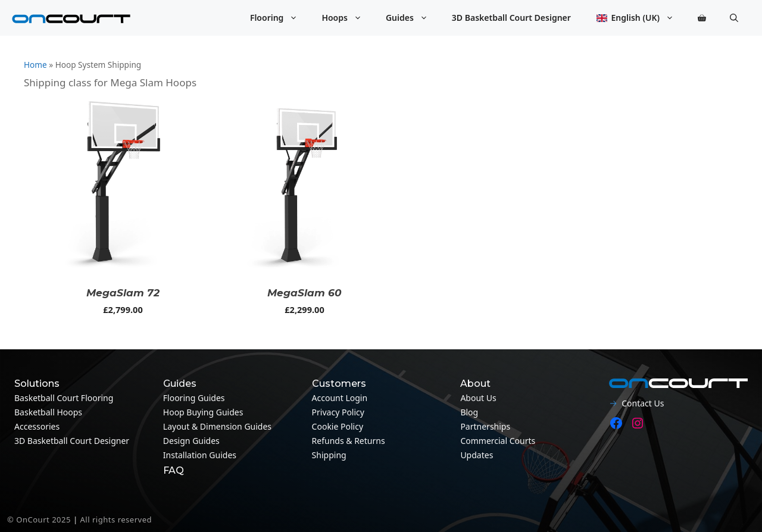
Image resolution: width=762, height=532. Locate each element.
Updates (477, 455)
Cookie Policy (338, 426)
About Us (478, 398)
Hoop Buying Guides (203, 412)
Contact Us (643, 403)
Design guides (191, 441)
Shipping (329, 455)
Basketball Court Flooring (64, 398)
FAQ (174, 470)
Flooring (280, 18)
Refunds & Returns (349, 441)
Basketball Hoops (48, 412)
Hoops (348, 18)
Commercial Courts (498, 441)
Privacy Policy (338, 412)
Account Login (340, 398)
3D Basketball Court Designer (511, 18)
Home (35, 65)
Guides (413, 18)
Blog (469, 412)
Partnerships (485, 426)
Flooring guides (194, 398)
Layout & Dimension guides (217, 426)
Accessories (37, 426)
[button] (734, 18)
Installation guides (200, 455)
